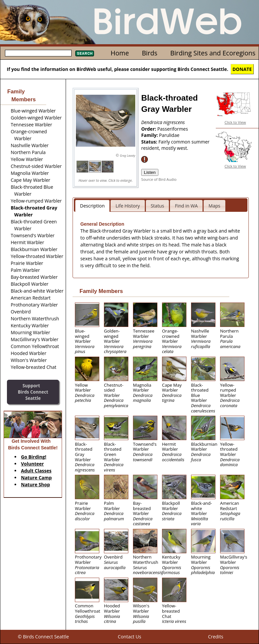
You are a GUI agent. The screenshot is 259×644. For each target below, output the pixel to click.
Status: (150, 142)
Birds (150, 53)
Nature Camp (36, 478)
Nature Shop (36, 484)
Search (85, 53)
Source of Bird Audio (159, 179)
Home (120, 53)
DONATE (242, 69)
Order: (149, 129)
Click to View (235, 122)
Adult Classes (36, 471)
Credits (215, 637)
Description (93, 206)
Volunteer (32, 464)
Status (158, 206)
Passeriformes (173, 129)
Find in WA (186, 206)
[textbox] (38, 53)
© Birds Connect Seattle (43, 637)
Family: (150, 135)
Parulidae (169, 135)
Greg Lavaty (128, 156)
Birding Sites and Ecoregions (213, 53)
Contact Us (129, 637)
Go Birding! (34, 457)
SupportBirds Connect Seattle (33, 392)
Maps (214, 206)
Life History (128, 206)
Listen (150, 172)
